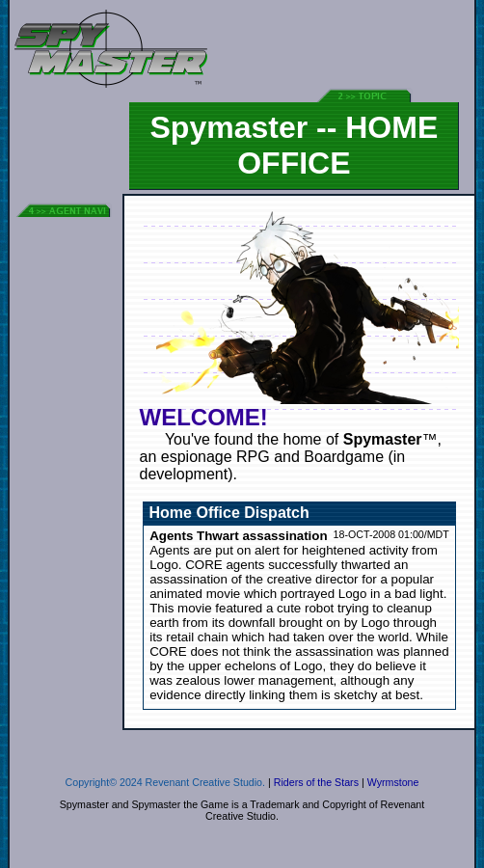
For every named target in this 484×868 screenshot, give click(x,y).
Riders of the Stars (316, 782)
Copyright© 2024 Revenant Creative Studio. (165, 782)
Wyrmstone (393, 782)
